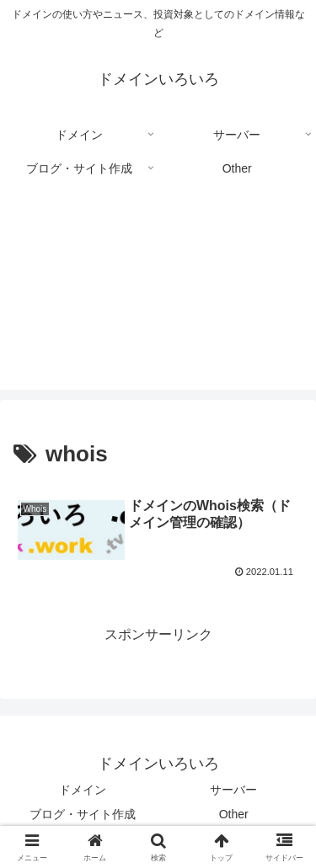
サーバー (233, 790)
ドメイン (83, 790)
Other (234, 814)
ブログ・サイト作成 (83, 814)
